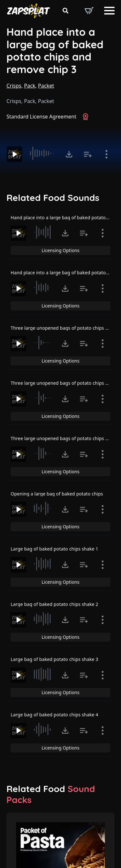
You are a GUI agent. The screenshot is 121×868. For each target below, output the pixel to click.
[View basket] (89, 11)
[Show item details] (106, 154)
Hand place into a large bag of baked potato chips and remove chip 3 (55, 51)
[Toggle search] (66, 11)
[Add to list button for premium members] (88, 154)
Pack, (30, 86)
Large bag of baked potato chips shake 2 (55, 604)
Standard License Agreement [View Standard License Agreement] (41, 117)
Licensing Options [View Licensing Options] (60, 250)
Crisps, (15, 86)
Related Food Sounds (53, 198)
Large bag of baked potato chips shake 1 (55, 549)
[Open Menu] (109, 11)
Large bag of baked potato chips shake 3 (55, 659)
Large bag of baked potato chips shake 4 (55, 715)
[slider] (43, 153)
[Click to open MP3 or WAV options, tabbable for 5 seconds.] (69, 154)
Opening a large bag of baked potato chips (57, 494)
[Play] (15, 154)
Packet (46, 86)
